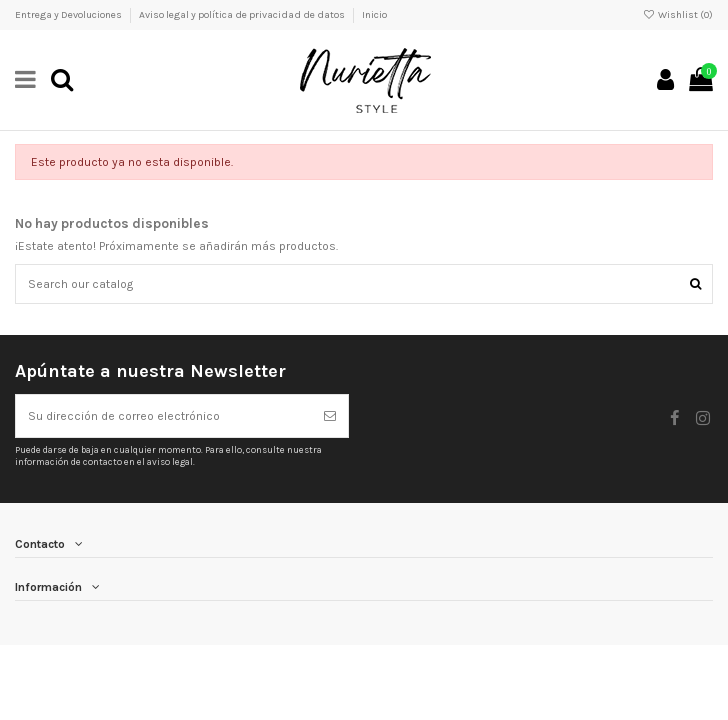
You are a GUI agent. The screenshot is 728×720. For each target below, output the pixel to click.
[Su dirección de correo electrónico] (164, 416)
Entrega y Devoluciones (69, 15)
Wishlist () (678, 15)
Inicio (374, 15)
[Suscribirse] (330, 416)
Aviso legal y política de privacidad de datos (243, 15)
